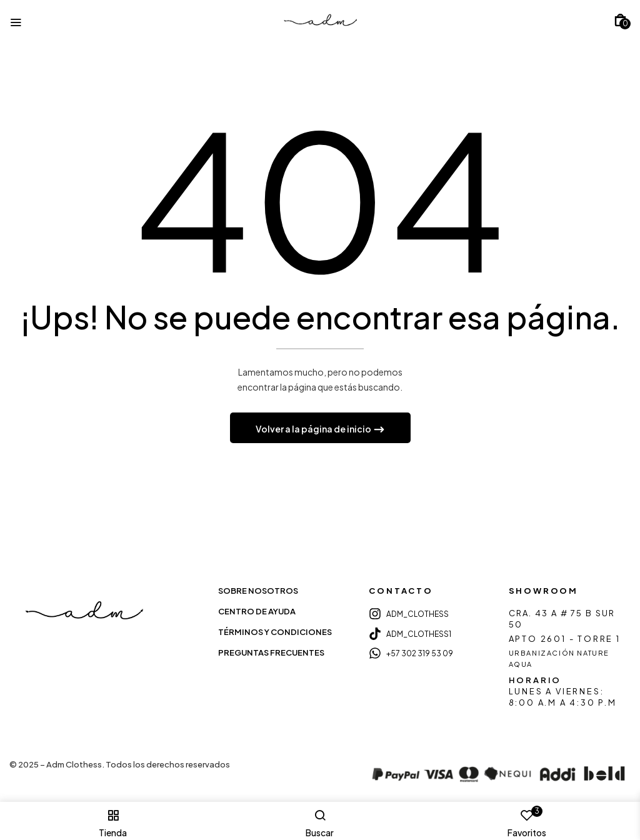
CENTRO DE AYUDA (257, 612)
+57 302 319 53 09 (420, 655)
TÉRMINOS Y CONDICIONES (275, 633)
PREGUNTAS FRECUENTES (271, 654)
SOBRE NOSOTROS (258, 592)
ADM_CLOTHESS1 (419, 635)
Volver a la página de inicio (314, 430)
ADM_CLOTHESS (417, 615)
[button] (620, 20)
